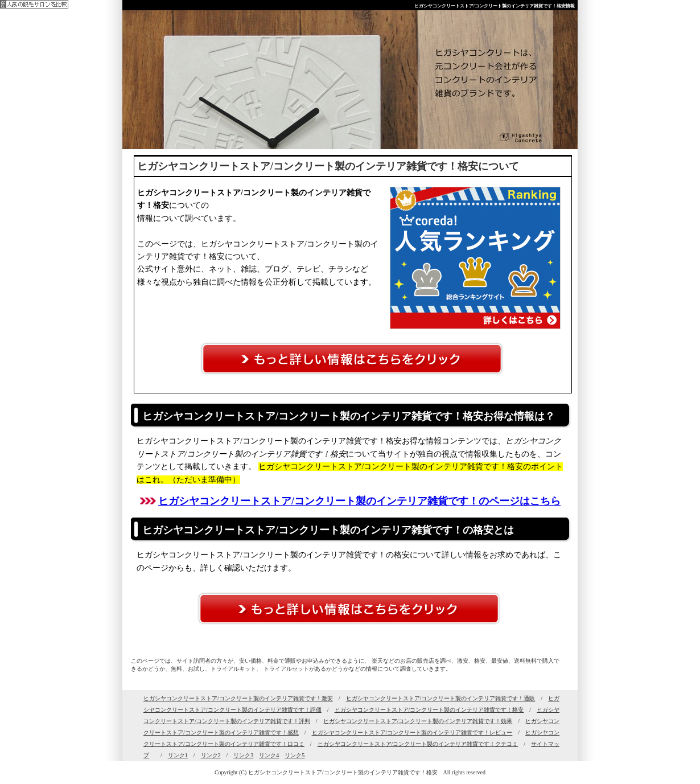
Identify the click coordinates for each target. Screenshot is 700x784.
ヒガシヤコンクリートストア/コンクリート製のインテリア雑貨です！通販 (441, 698)
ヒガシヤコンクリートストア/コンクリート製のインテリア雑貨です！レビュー (412, 732)
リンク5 (295, 755)
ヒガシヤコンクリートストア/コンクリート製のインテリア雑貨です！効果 (418, 721)
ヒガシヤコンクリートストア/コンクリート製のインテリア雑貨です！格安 (429, 710)
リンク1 (178, 755)
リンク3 (243, 755)
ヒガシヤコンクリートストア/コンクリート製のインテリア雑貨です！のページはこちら (359, 501)
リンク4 (269, 755)
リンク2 (211, 755)
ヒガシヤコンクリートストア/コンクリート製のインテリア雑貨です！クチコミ (418, 744)
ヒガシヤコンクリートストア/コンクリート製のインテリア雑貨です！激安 (238, 698)
